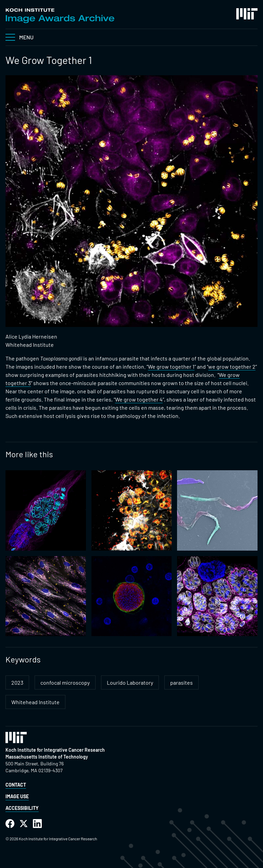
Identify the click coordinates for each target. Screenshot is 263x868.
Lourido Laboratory (130, 682)
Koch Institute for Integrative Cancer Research (55, 750)
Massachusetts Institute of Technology (47, 757)
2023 (17, 682)
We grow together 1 (171, 366)
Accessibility (22, 808)
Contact (16, 785)
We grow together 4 (139, 399)
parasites (181, 682)
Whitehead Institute (35, 702)
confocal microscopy (65, 682)
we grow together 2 (232, 366)
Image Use (17, 796)
